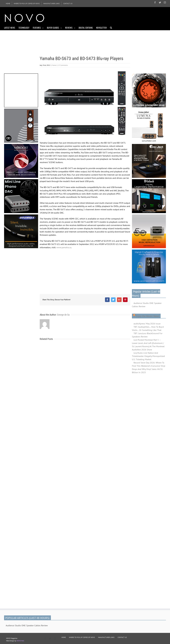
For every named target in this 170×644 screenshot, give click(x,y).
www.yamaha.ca (64, 247)
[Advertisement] (116, 18)
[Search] (111, 28)
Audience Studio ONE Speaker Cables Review (147, 305)
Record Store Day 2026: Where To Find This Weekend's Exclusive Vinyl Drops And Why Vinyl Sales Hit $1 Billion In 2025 (149, 367)
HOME (64, 637)
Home (54, 65)
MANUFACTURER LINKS (106, 637)
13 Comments (63, 65)
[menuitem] (8, 4)
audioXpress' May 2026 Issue (147, 324)
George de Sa (63, 315)
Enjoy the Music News (147, 316)
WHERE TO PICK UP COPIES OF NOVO (82, 637)
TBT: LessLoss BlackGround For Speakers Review (147, 335)
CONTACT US (122, 637)
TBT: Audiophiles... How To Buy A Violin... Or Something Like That (148, 328)
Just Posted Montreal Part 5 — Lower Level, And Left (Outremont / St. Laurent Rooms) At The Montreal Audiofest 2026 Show (148, 345)
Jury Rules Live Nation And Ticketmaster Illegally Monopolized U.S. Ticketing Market (148, 356)
